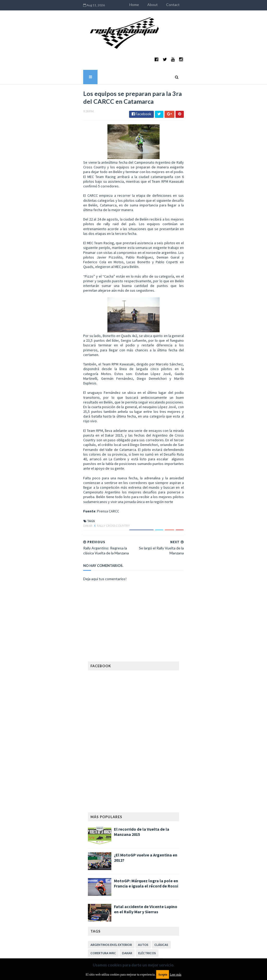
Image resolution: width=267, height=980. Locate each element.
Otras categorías (105, 860)
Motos (96, 852)
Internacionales (126, 835)
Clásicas (161, 785)
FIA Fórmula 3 (101, 819)
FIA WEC (124, 819)
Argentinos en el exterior (111, 785)
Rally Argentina (139, 860)
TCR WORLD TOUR (141, 877)
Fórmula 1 (99, 827)
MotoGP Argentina (157, 844)
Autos (143, 785)
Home (181, 5)
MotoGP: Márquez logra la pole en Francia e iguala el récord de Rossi (146, 724)
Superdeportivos (144, 869)
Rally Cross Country (66, 371)
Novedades (154, 852)
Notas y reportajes (123, 852)
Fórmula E (121, 827)
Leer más (175, 975)
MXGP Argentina (104, 844)
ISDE (167, 827)
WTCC (165, 877)
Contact (220, 5)
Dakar (41, 371)
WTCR (95, 886)
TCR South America (106, 877)
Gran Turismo (147, 827)
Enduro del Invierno (107, 802)
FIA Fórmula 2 (162, 810)
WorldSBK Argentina (123, 886)
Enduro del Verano (145, 802)
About (200, 5)
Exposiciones (135, 810)
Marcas (129, 844)
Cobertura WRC (103, 794)
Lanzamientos (157, 835)
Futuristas (163, 819)
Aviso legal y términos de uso (111, 908)
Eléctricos (147, 794)
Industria (98, 835)
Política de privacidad (105, 943)
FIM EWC (142, 819)
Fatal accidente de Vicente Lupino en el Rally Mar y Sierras (146, 750)
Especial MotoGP (104, 810)
